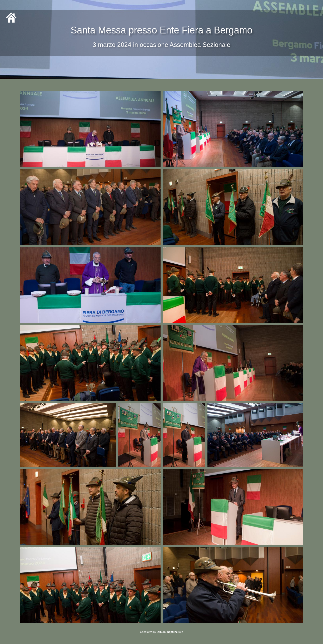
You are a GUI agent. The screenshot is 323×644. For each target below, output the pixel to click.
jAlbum (161, 632)
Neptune (172, 632)
